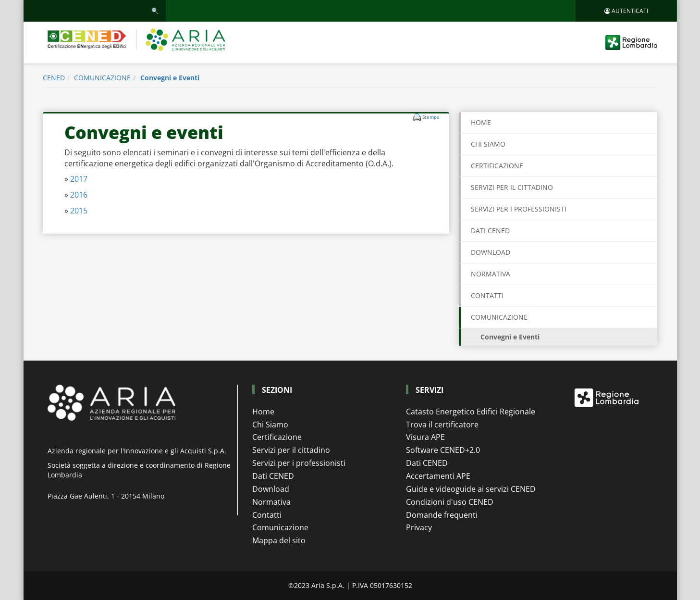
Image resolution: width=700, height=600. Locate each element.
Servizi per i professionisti (299, 463)
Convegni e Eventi (170, 78)
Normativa (271, 502)
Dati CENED (273, 476)
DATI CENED (490, 231)
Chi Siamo (270, 425)
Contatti (267, 515)
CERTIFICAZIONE (497, 166)
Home (481, 122)
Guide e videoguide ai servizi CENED (471, 489)
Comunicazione (280, 527)
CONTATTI (487, 295)
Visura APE (425, 437)
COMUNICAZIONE (102, 78)
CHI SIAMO (488, 144)
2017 (79, 179)
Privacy (419, 527)
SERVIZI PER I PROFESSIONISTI (519, 209)
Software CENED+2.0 (443, 450)
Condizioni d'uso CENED (450, 502)
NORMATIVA (491, 274)
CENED (54, 78)
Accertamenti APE (438, 476)
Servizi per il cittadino (291, 450)
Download (271, 489)
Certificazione (277, 437)
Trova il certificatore (442, 425)
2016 (79, 195)
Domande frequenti (442, 515)
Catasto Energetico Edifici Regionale (471, 412)
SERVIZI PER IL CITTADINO (512, 187)
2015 (79, 211)
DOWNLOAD (491, 252)
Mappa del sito (279, 540)
